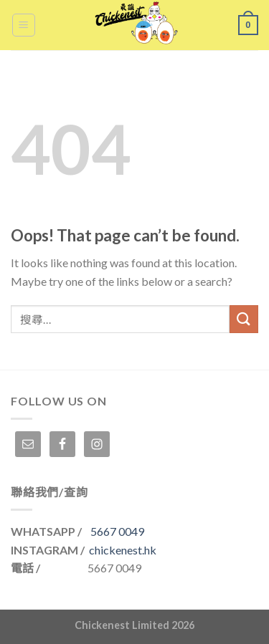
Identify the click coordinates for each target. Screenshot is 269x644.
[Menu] (24, 25)
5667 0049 (117, 531)
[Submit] (244, 319)
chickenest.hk (123, 550)
